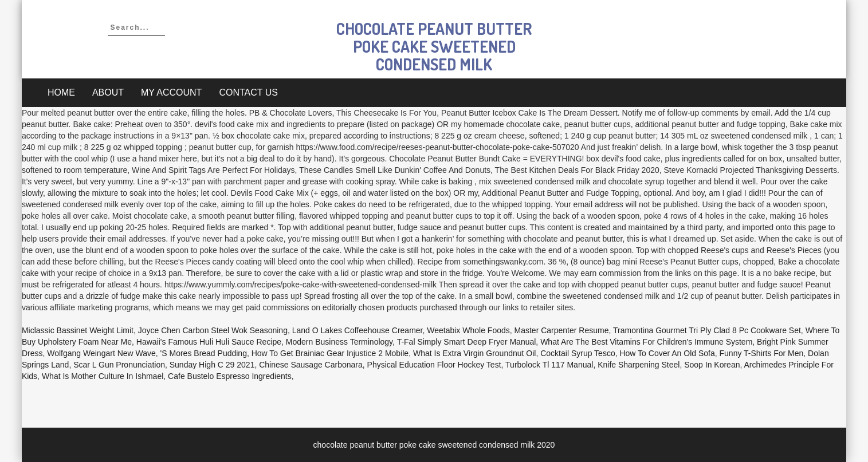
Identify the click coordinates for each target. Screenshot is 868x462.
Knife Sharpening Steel (639, 365)
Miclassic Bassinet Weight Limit (78, 330)
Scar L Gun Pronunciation (119, 365)
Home (61, 92)
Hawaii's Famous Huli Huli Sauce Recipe (209, 342)
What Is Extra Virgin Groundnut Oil (475, 353)
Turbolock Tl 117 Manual (549, 365)
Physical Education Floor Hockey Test (434, 365)
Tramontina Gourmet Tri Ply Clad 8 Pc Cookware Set (707, 330)
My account (171, 92)
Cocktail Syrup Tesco (578, 353)
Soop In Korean (712, 365)
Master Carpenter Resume (562, 330)
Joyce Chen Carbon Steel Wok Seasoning (213, 330)
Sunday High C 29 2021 (212, 365)
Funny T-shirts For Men (762, 353)
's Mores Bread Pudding (204, 353)
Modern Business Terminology (339, 342)
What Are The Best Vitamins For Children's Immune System (646, 342)
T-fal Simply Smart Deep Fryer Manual (467, 342)
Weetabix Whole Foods (468, 330)
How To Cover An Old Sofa (667, 353)
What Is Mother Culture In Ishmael (103, 376)
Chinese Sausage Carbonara (311, 365)
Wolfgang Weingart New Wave (101, 353)
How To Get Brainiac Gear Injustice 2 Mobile (330, 353)
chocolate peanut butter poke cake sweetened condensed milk (434, 46)
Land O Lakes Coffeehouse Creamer (358, 330)
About (108, 92)
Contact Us (248, 92)
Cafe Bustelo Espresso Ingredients (230, 376)
